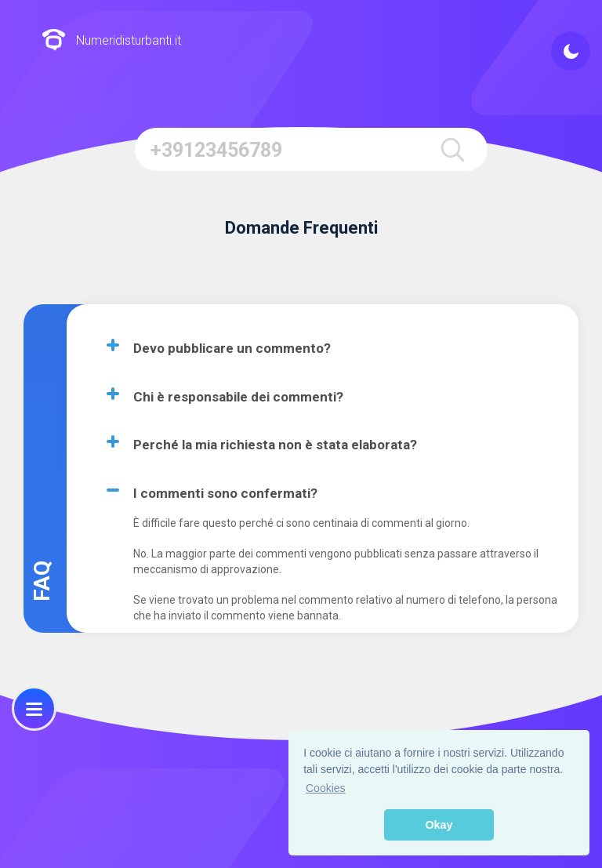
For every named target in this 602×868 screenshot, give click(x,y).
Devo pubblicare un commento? (232, 348)
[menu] (34, 708)
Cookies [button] (326, 788)
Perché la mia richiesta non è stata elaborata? (275, 445)
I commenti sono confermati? (225, 493)
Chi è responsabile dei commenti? (238, 397)
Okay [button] (439, 825)
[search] (453, 149)
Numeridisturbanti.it (111, 41)
